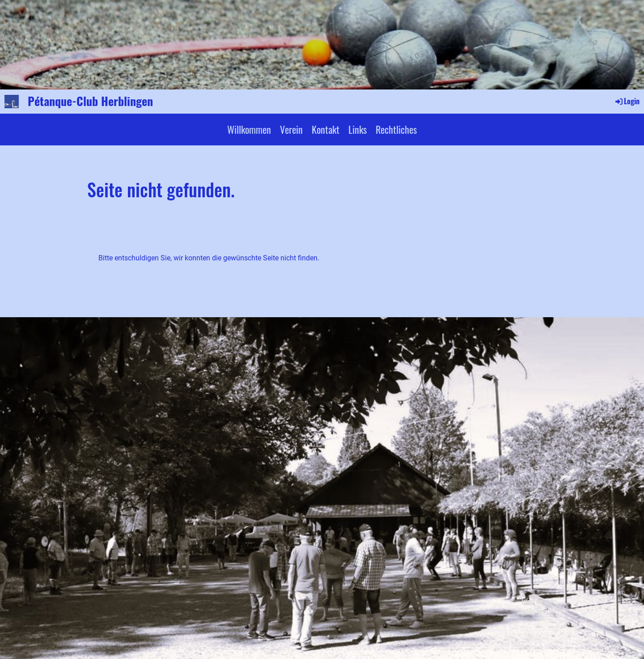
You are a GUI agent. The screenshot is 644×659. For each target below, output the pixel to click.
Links (358, 129)
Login (627, 101)
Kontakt (326, 129)
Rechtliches (396, 129)
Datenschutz (537, 611)
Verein (291, 129)
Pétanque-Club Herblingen (90, 101)
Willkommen (249, 129)
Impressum (539, 602)
